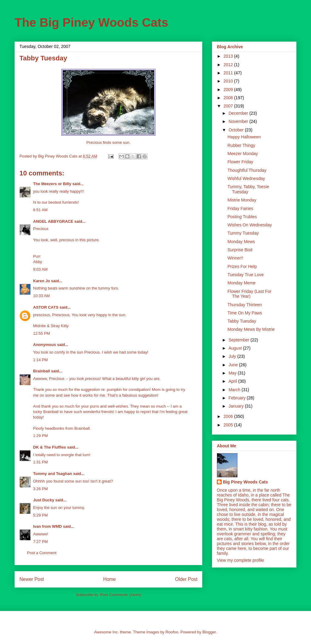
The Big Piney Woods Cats (91, 22)
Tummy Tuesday (243, 233)
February (238, 398)
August (236, 348)
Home (110, 579)
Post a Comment (42, 553)
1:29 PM (40, 436)
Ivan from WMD (48, 526)
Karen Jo (42, 281)
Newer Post (32, 579)
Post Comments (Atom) (120, 595)
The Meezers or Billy (52, 184)
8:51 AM (40, 210)
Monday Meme (242, 283)
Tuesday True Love (246, 275)
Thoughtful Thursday (247, 170)
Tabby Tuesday (242, 321)
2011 (229, 73)
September (239, 340)
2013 (229, 56)
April (233, 381)
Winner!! (235, 258)
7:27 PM (40, 542)
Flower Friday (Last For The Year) (249, 294)
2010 (229, 81)
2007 (229, 106)
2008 (229, 98)
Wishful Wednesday (246, 178)
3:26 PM (40, 489)
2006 (229, 416)
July (233, 356)
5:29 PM (40, 515)
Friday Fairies (240, 208)
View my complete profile (240, 560)
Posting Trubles (242, 217)
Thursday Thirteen (245, 305)
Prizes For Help (242, 266)
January (237, 406)
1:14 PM (40, 360)
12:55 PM (42, 333)
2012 (229, 65)
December (239, 113)
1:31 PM (40, 462)
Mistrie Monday (242, 200)
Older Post (186, 579)
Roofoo (172, 632)
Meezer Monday (243, 154)
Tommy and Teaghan (53, 474)
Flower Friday (240, 162)
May (233, 373)
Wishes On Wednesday (250, 225)
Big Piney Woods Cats (245, 482)
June (234, 365)
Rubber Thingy (241, 145)
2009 (229, 90)
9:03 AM (40, 269)
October (237, 130)
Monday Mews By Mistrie (251, 329)
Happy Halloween (244, 137)
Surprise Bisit (240, 250)
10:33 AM (41, 296)
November (239, 121)
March (235, 390)
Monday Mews (241, 242)
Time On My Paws (245, 313)
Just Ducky (44, 500)
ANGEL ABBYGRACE (53, 221)
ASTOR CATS (46, 307)
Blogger (209, 632)
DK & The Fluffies (50, 447)
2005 (229, 425)
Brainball (42, 371)
